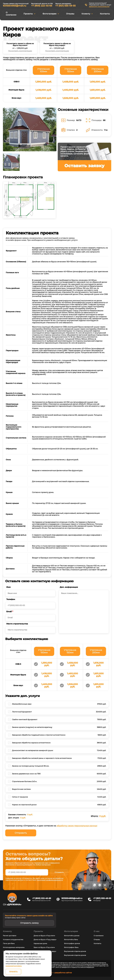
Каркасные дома (40, 943)
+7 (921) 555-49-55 (65, 6)
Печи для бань (9, 943)
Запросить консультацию (99, 7)
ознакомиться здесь (14, 966)
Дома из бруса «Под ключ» (44, 936)
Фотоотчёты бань (71, 940)
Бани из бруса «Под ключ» (44, 947)
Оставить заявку (84, 166)
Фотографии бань (71, 947)
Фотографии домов (72, 943)
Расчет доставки (10, 936)
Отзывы (70, 14)
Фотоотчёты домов (72, 936)
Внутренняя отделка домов (75, 951)
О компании (11, 14)
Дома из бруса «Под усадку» (45, 940)
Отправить (21, 833)
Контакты (105, 14)
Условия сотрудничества (13, 940)
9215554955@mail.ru (15, 6)
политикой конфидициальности (50, 880)
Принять (13, 972)
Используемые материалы (14, 947)
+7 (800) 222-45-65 (42, 6)
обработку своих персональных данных (77, 826)
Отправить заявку (29, 923)
